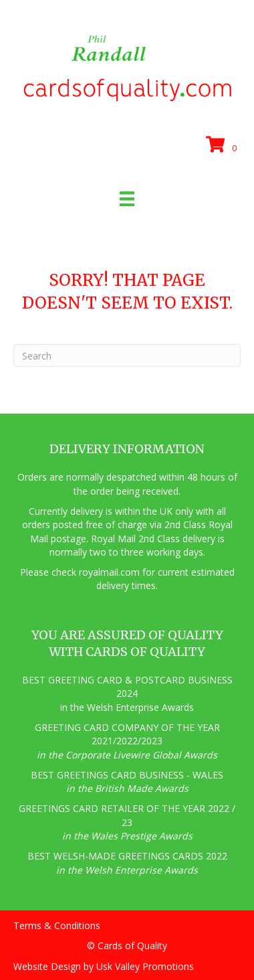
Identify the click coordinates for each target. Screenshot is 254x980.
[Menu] (127, 199)
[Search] (127, 355)
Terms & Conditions (57, 925)
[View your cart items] (223, 145)
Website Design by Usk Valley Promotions (104, 966)
